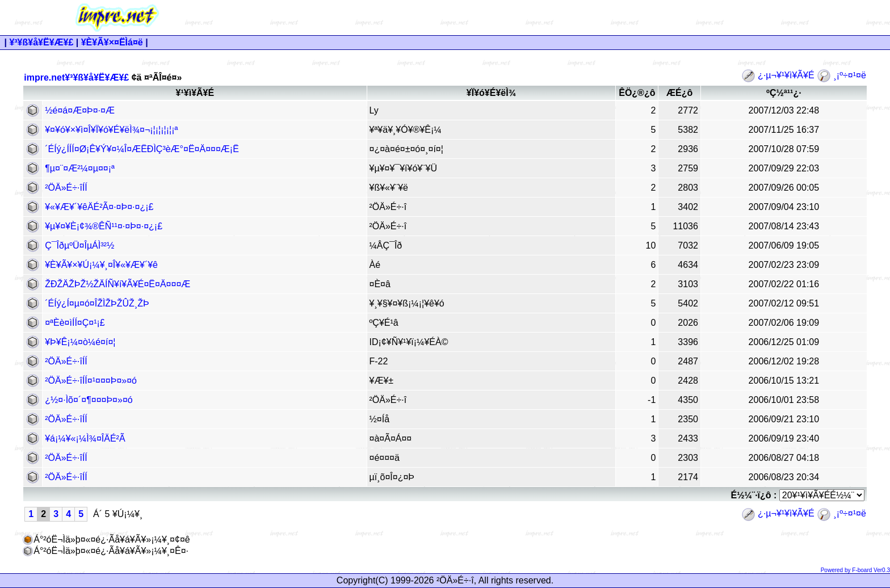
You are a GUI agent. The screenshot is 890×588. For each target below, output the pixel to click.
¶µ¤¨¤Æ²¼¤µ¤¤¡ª (80, 168)
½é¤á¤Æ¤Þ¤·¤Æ (80, 110)
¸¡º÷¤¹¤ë (841, 75)
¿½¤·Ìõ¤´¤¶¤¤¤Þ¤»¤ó (89, 400)
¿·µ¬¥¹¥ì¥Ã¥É (779, 75)
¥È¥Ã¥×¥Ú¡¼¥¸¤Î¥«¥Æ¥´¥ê (101, 265)
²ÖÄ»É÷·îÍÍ (66, 188)
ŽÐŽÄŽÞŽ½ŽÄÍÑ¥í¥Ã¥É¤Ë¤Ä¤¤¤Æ (117, 284)
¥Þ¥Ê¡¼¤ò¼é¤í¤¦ (80, 342)
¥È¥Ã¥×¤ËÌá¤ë (112, 42)
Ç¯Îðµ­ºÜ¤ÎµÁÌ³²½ (79, 245)
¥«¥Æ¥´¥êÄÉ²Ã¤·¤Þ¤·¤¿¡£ (99, 207)
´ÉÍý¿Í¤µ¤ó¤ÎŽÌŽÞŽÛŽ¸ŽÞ (97, 303)
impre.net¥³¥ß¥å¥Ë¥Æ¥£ (76, 77)
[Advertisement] (562, 18)
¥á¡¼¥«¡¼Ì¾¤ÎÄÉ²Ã (85, 438)
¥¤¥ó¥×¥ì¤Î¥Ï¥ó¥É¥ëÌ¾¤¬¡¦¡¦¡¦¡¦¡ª (111, 130)
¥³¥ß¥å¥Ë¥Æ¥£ (41, 42)
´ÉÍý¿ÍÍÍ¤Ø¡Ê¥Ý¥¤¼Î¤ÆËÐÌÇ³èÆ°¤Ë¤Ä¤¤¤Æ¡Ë (142, 149)
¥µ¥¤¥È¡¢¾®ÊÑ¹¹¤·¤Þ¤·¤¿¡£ (104, 226)
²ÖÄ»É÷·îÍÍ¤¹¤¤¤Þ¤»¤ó (91, 381)
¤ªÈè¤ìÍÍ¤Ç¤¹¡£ (75, 323)
